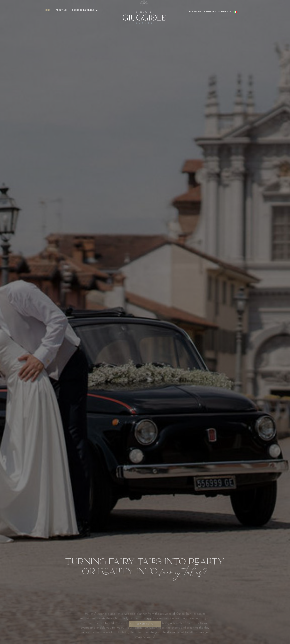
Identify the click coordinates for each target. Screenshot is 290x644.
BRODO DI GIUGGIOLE (85, 10)
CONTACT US (225, 12)
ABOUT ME (61, 10)
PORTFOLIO (210, 12)
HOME (47, 10)
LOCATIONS (195, 12)
